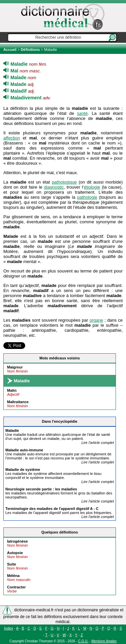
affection (12, 138)
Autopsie (15, 553)
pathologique (64, 182)
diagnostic (54, 187)
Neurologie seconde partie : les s (41, 489)
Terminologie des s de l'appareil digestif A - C (52, 509)
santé (82, 113)
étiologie (92, 187)
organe (96, 320)
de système (23, 470)
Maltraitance (18, 402)
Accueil (10, 50)
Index (9, 628)
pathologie (87, 197)
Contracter (16, 587)
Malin (12, 390)
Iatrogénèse (17, 541)
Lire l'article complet (98, 443)
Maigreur (15, 367)
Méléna (13, 576)
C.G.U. (83, 641)
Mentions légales (104, 641)
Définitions (30, 50)
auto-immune (24, 450)
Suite (12, 564)
